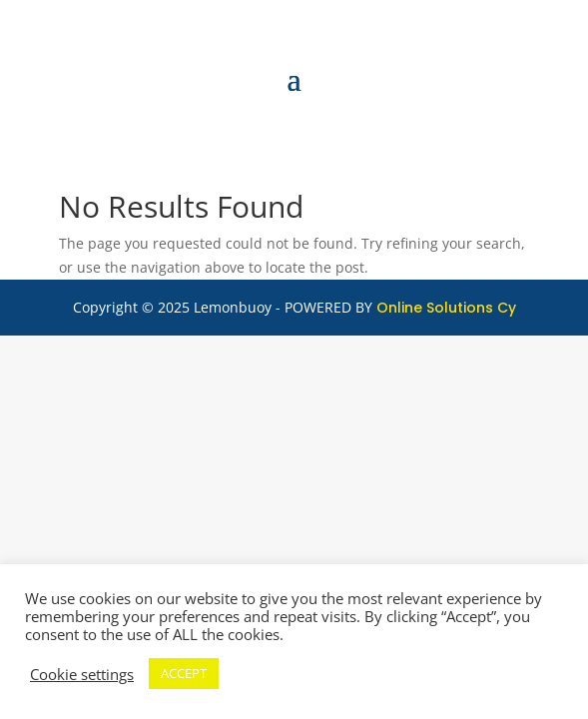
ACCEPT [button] (184, 673)
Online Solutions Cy (446, 308)
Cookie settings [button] (82, 674)
